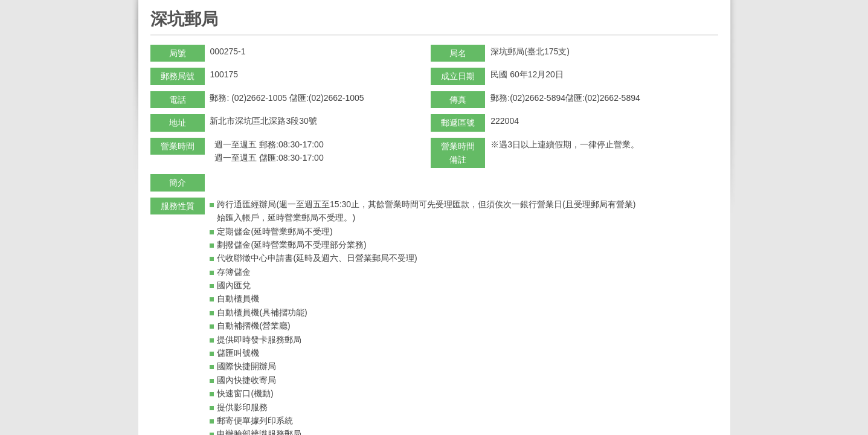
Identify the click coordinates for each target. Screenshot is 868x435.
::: (154, 5)
